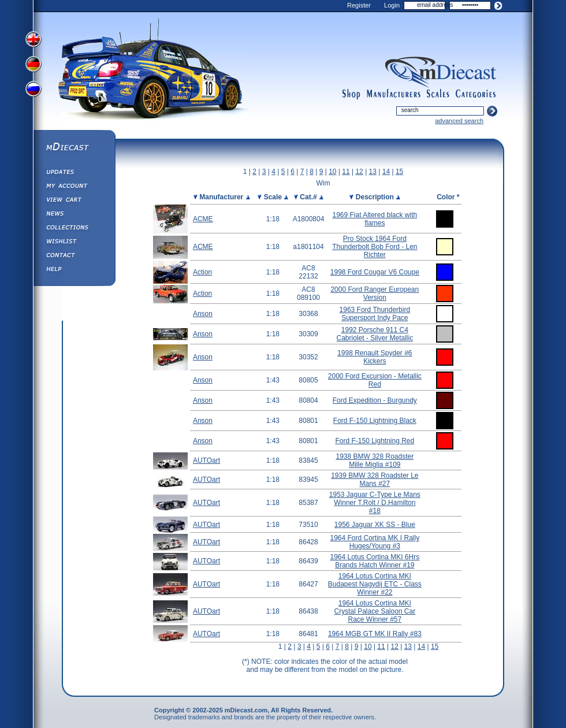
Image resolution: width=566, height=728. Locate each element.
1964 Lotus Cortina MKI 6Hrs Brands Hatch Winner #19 (375, 561)
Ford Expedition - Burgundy (375, 400)
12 (359, 172)
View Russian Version (35, 91)
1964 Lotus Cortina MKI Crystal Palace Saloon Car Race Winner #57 (375, 611)
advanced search (459, 121)
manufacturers (393, 94)
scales (438, 94)
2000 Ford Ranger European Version (375, 294)
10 (332, 172)
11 (346, 172)
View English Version (35, 39)
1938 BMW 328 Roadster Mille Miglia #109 (375, 460)
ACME (203, 219)
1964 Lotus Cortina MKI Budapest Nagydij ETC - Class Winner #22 (375, 584)
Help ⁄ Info (74, 270)
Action (202, 272)
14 (386, 172)
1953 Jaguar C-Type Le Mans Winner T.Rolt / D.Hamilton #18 (375, 503)
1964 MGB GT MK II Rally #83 (375, 634)
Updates (74, 173)
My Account (74, 187)
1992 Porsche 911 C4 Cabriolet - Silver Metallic (375, 334)
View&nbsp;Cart (74, 201)
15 (399, 172)
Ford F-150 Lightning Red (375, 441)
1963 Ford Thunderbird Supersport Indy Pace (375, 314)
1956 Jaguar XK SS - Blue (375, 525)
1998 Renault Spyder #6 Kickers (375, 357)
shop (351, 94)
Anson (203, 314)
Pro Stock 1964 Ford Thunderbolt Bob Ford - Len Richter (375, 247)
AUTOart (206, 460)
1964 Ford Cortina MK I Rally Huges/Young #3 (375, 542)
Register (359, 5)
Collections (74, 229)
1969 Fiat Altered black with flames (375, 219)
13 (373, 172)
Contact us (74, 257)
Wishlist (74, 243)
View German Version (35, 65)
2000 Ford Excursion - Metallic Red (375, 380)
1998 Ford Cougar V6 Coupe (375, 272)
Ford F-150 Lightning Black (375, 421)
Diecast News (74, 215)
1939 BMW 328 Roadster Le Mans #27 (375, 480)
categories (476, 94)
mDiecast (74, 148)
